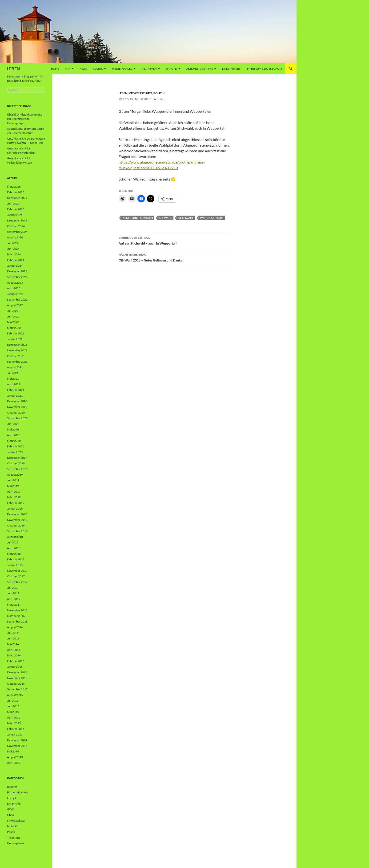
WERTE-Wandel (122, 69)
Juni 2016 (13, 638)
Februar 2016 (16, 661)
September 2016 (17, 621)
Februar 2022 (16, 333)
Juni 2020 (13, 424)
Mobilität (13, 826)
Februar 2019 (16, 503)
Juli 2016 (13, 633)
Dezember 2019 (17, 458)
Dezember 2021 (17, 345)
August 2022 (15, 305)
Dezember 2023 (17, 271)
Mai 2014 (13, 751)
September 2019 (17, 469)
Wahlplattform (212, 218)
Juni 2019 (13, 480)
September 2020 (17, 418)
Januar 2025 (15, 215)
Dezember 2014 (17, 740)
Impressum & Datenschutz (264, 69)
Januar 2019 (15, 508)
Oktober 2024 (16, 226)
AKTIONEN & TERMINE (200, 69)
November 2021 (17, 350)
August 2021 (15, 367)
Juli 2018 (13, 542)
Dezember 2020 (17, 401)
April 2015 (14, 717)
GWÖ (11, 809)
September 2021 (17, 362)
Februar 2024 (16, 260)
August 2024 (15, 237)
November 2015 (17, 678)
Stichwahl (186, 218)
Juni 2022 (13, 316)
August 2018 (15, 537)
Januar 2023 (15, 294)
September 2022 (17, 299)
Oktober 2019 (16, 463)
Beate (161, 99)
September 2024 (17, 232)
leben (123, 93)
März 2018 (14, 554)
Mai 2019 (13, 486)
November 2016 (17, 610)
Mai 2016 (13, 644)
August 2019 (15, 475)
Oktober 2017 (16, 576)
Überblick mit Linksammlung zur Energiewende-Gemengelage (25, 119)
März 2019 (14, 497)
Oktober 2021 (16, 356)
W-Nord (171, 69)
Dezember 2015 (17, 672)
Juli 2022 (13, 311)
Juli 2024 (13, 243)
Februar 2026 (16, 192)
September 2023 (17, 277)
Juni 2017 (13, 593)
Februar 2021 (16, 390)
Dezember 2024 (17, 220)
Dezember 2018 (17, 514)
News (83, 69)
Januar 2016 (15, 667)
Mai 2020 (13, 429)
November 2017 (17, 571)
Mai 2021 (13, 379)
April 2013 (14, 763)
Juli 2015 (13, 701)
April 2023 (14, 288)
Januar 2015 (15, 734)
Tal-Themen (149, 69)
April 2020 (14, 435)
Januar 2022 (15, 339)
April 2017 (14, 599)
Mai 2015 (13, 712)
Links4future (231, 69)
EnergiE (12, 798)
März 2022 (14, 328)
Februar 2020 (16, 446)
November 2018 (17, 520)
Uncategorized (16, 843)
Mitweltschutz (140, 93)
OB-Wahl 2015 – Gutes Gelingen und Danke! (174, 257)
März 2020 (14, 441)
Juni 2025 (13, 203)
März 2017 (14, 605)
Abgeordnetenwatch (138, 218)
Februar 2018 (16, 559)
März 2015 (14, 723)
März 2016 (14, 655)
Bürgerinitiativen (18, 792)
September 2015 (17, 689)
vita (68, 69)
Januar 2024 (15, 266)
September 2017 (17, 582)
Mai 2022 (13, 322)
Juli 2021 (13, 373)
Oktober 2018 (16, 525)
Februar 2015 (16, 729)
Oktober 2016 (16, 616)
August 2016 (15, 627)
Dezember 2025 (17, 198)
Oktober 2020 (16, 412)
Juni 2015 (13, 706)
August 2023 (15, 283)
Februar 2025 (16, 209)
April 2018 (14, 548)
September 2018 (17, 531)
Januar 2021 (15, 396)
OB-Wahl (166, 218)
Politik (98, 69)
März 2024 (14, 254)
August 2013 (15, 757)
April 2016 (14, 650)
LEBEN (14, 69)
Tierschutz (14, 838)
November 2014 (17, 746)
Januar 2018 (15, 565)
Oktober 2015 (16, 684)
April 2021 (14, 384)
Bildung (12, 787)
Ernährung (14, 804)
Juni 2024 (13, 249)
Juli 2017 (13, 588)
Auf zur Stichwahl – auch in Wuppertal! (174, 240)
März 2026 (14, 187)
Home (55, 69)
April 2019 (14, 492)
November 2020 (17, 407)
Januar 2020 (15, 452)
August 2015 (15, 695)
